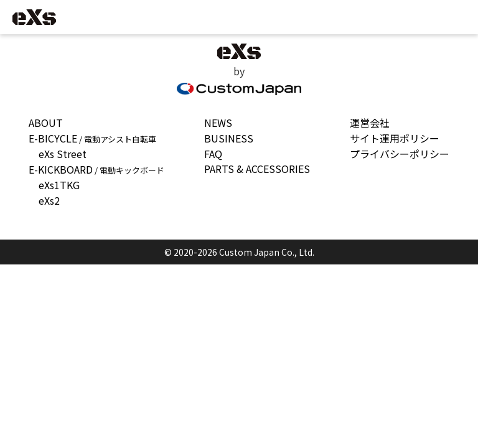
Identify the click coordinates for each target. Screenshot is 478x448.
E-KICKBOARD (96, 169)
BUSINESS (229, 138)
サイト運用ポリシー (395, 138)
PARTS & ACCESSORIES (257, 169)
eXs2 (49, 200)
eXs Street (63, 154)
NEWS (218, 123)
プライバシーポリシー (400, 154)
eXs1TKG (59, 185)
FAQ (213, 154)
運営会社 (370, 123)
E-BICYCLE (92, 138)
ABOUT (46, 123)
